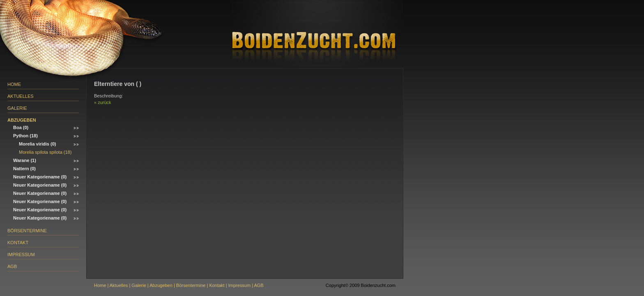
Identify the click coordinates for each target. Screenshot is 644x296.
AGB (12, 266)
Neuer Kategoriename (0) (40, 177)
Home (14, 84)
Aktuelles (21, 96)
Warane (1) (25, 160)
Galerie (17, 108)
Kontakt (18, 243)
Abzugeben (22, 120)
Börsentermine (27, 231)
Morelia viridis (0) (37, 144)
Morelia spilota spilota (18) (45, 152)
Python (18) (25, 136)
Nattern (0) (24, 169)
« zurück (103, 102)
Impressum (21, 254)
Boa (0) (21, 127)
